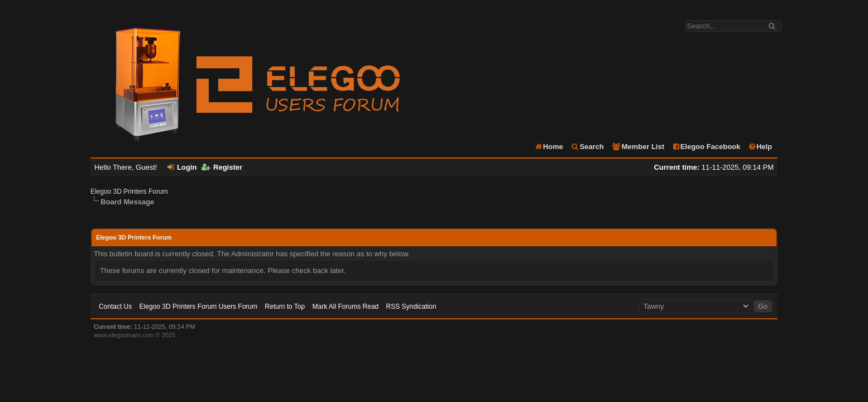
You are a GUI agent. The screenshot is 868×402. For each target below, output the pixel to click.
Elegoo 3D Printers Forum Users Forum (198, 307)
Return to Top (285, 307)
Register (222, 167)
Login (182, 167)
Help (760, 147)
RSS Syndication (411, 307)
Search (587, 147)
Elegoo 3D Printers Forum (129, 192)
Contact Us (115, 307)
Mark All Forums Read (346, 307)
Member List (638, 147)
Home (549, 147)
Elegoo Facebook (706, 147)
